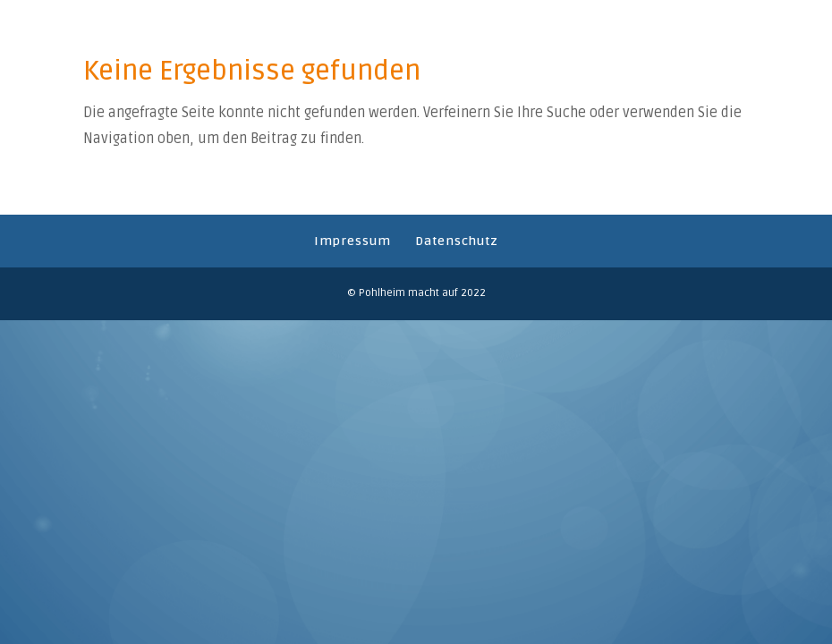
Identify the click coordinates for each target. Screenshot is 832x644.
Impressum (352, 241)
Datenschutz (457, 241)
